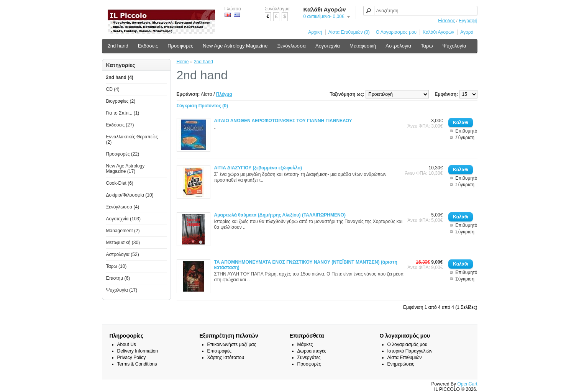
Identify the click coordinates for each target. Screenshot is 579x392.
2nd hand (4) (120, 77)
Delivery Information (138, 351)
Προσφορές (180, 46)
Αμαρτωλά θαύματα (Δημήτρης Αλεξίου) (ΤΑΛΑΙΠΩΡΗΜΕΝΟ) (280, 215)
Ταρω (427, 46)
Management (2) (123, 231)
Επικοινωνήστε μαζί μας (232, 344)
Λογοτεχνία (328, 46)
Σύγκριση (465, 138)
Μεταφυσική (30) (123, 243)
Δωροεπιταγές (312, 351)
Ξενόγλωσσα (291, 46)
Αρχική (315, 32)
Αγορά (467, 32)
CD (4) (113, 89)
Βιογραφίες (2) (121, 101)
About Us (127, 344)
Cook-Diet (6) (120, 183)
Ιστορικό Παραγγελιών (410, 351)
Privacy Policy (132, 358)
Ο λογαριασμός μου (408, 344)
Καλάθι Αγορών (438, 32)
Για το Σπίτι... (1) (123, 113)
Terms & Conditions (137, 364)
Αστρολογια (398, 46)
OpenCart (467, 384)
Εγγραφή (468, 21)
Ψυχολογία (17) (122, 290)
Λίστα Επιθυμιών (405, 358)
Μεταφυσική (363, 46)
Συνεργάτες (309, 358)
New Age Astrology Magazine (235, 46)
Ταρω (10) (116, 266)
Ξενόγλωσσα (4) (123, 207)
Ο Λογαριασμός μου (396, 32)
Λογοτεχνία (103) (124, 219)
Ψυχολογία (454, 46)
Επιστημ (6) (118, 278)
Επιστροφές (220, 351)
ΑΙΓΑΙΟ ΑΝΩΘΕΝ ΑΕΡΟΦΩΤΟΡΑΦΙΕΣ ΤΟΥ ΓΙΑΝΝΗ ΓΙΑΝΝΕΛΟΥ (283, 121)
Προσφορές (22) (123, 154)
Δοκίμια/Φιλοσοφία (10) (130, 195)
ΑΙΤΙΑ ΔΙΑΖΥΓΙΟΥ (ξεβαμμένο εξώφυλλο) (258, 168)
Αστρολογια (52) (123, 254)
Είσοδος (446, 21)
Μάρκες (305, 344)
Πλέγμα (224, 94)
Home (183, 62)
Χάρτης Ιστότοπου (226, 358)
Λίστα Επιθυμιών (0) (349, 32)
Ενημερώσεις (401, 364)
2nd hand (118, 46)
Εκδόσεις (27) (120, 125)
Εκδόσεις (148, 46)
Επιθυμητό (466, 131)
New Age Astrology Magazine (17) (125, 169)
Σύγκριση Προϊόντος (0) (203, 106)
